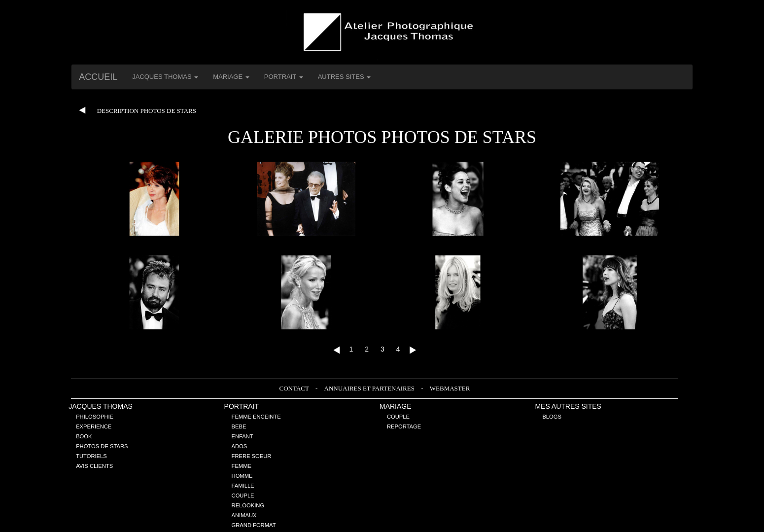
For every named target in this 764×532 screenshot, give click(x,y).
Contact (295, 388)
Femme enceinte (256, 417)
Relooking (248, 505)
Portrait (242, 406)
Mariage (396, 406)
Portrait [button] (284, 77)
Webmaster (450, 388)
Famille (243, 486)
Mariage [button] (231, 77)
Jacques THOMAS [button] (165, 77)
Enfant (243, 436)
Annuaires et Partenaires (370, 388)
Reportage (404, 426)
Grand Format (254, 525)
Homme (242, 476)
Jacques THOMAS (101, 406)
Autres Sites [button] (345, 77)
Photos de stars (102, 446)
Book (84, 436)
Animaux (244, 515)
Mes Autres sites (568, 406)
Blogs (552, 417)
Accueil (98, 77)
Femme (242, 466)
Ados (240, 446)
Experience (94, 426)
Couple (243, 496)
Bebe (239, 426)
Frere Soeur (252, 456)
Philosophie (95, 417)
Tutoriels (91, 456)
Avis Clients (94, 466)
